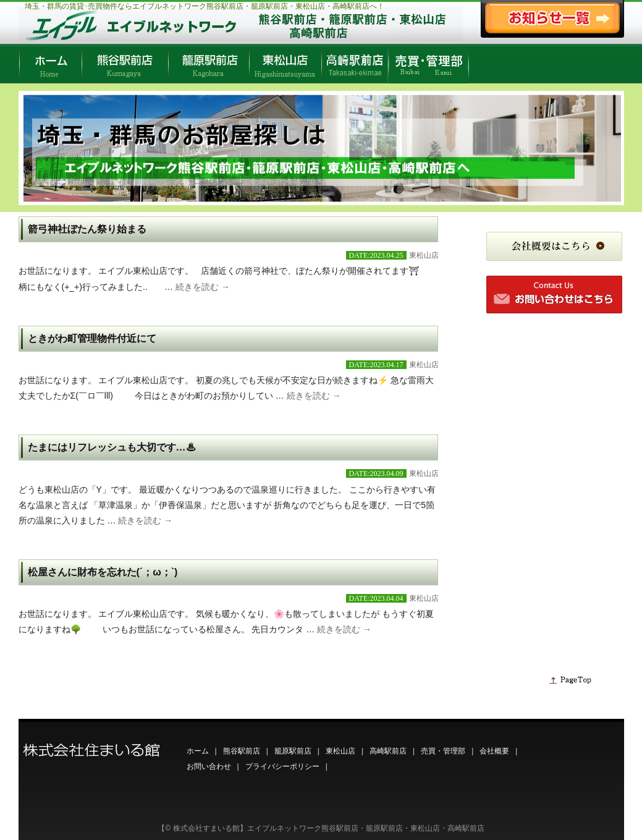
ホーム (198, 751)
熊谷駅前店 (242, 751)
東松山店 (424, 255)
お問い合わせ (209, 766)
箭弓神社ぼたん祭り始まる (87, 229)
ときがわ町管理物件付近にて (92, 338)
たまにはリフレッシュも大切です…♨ (112, 447)
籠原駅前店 (293, 751)
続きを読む (203, 287)
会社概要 (494, 751)
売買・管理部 (443, 751)
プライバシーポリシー (282, 766)
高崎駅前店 (388, 751)
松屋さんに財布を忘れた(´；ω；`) (103, 572)
